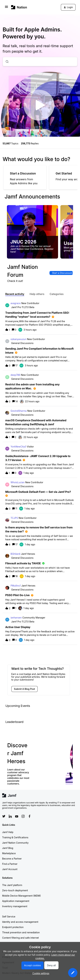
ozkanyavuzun (18, 339)
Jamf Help (8, 832)
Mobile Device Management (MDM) (21, 896)
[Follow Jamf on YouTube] (17, 816)
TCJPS (14, 518)
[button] (73, 973)
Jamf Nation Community (15, 843)
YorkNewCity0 (18, 447)
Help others (37, 294)
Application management (16, 901)
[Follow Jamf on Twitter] (4, 816)
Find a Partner (10, 864)
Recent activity (15, 294)
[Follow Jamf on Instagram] (23, 816)
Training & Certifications (15, 837)
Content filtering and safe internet (20, 938)
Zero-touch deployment (15, 890)
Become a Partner (12, 859)
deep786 (15, 375)
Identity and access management (20, 922)
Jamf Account (10, 869)
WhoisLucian (18, 482)
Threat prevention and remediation (21, 932)
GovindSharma (19, 411)
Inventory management (15, 906)
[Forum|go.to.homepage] (19, 7)
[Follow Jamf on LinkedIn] (10, 816)
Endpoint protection (13, 927)
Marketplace (9, 853)
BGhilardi (16, 554)
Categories (57, 294)
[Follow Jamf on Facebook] (30, 816)
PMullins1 (16, 586)
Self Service (9, 917)
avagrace (16, 303)
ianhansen (16, 618)
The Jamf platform (12, 885)
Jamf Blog (8, 848)
